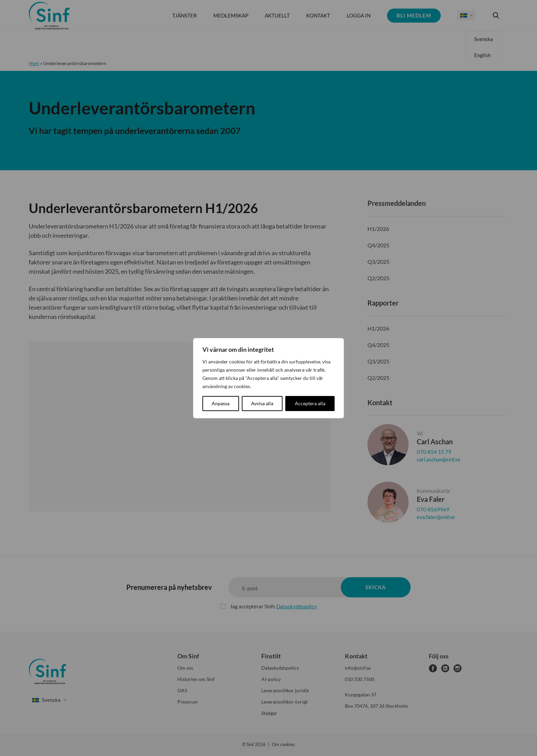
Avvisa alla (262, 403)
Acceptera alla (310, 403)
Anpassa (221, 403)
